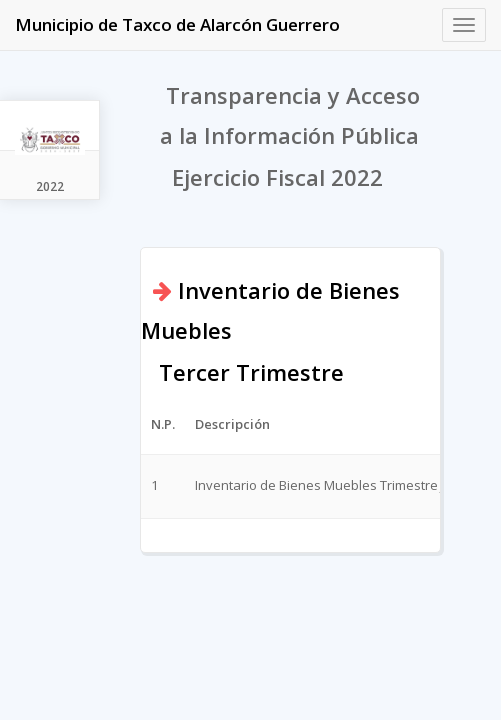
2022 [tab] (50, 186)
